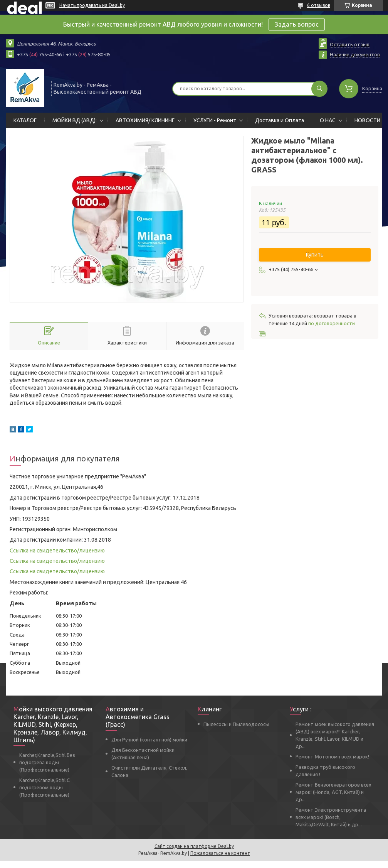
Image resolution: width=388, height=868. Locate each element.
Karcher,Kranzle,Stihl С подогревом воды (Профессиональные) (45, 787)
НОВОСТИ (367, 120)
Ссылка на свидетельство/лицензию (57, 551)
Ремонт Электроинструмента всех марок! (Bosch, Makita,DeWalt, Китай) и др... (331, 817)
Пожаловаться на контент (220, 853)
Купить (315, 255)
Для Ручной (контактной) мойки (149, 740)
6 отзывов (319, 5)
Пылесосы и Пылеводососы (236, 724)
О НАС (328, 120)
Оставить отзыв (350, 44)
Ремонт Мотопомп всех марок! (332, 757)
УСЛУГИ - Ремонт (215, 120)
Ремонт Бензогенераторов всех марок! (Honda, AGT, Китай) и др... (333, 792)
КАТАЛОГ (25, 120)
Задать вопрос (297, 24)
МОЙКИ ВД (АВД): (75, 120)
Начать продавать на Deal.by (92, 5)
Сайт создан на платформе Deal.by (194, 846)
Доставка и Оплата (280, 120)
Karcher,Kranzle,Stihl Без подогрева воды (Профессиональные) (47, 762)
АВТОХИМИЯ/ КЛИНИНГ (145, 120)
